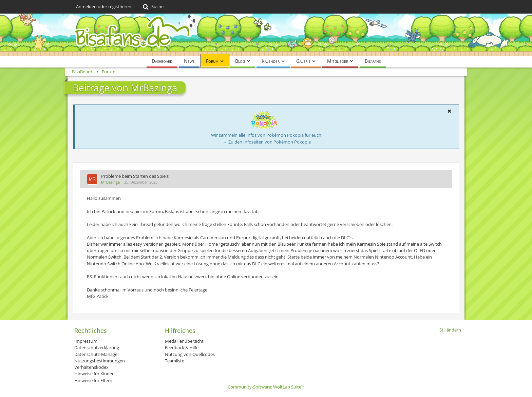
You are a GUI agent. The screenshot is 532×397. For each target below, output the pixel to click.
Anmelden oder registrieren (104, 6)
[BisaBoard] (266, 35)
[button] (449, 111)
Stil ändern (450, 330)
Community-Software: (266, 387)
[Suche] (153, 7)
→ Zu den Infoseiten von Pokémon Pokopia (267, 142)
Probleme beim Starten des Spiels (135, 176)
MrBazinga (110, 182)
